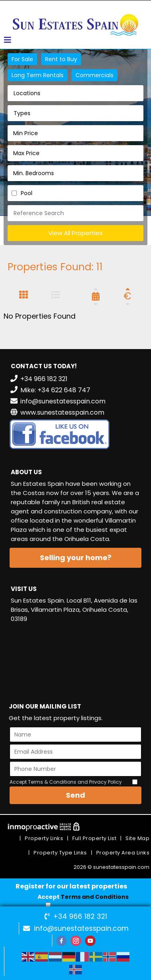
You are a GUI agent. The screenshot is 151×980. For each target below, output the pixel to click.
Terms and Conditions (95, 897)
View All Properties (75, 233)
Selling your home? (76, 558)
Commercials (94, 75)
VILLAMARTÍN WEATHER (75, 659)
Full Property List (94, 838)
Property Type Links (60, 853)
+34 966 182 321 (80, 916)
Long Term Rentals (38, 75)
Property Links (44, 838)
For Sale (22, 59)
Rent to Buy (61, 59)
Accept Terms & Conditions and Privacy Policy (66, 782)
